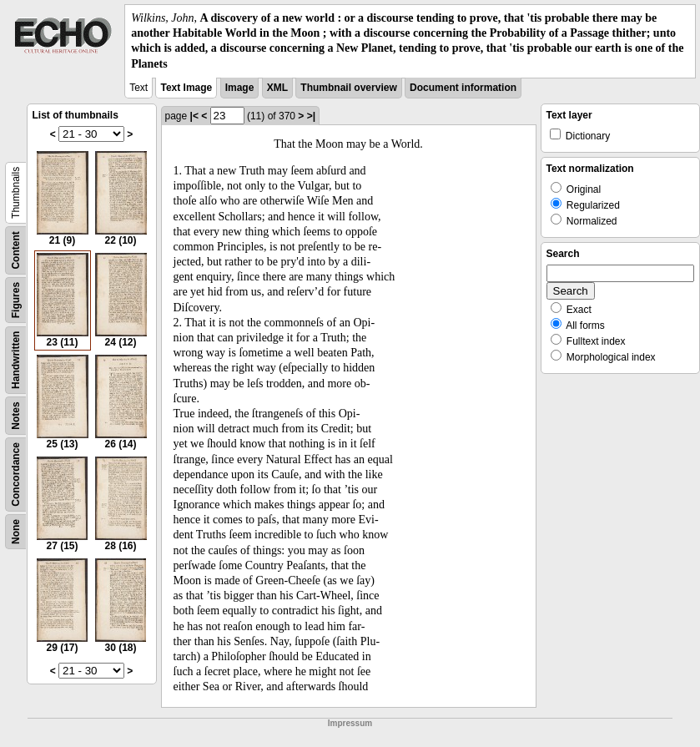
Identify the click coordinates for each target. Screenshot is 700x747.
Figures (16, 300)
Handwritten (16, 359)
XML (277, 88)
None (16, 532)
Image (240, 88)
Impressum (350, 723)
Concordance (16, 474)
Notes (16, 415)
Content (16, 250)
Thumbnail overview (348, 88)
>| (311, 116)
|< (194, 116)
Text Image (186, 88)
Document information (463, 88)
